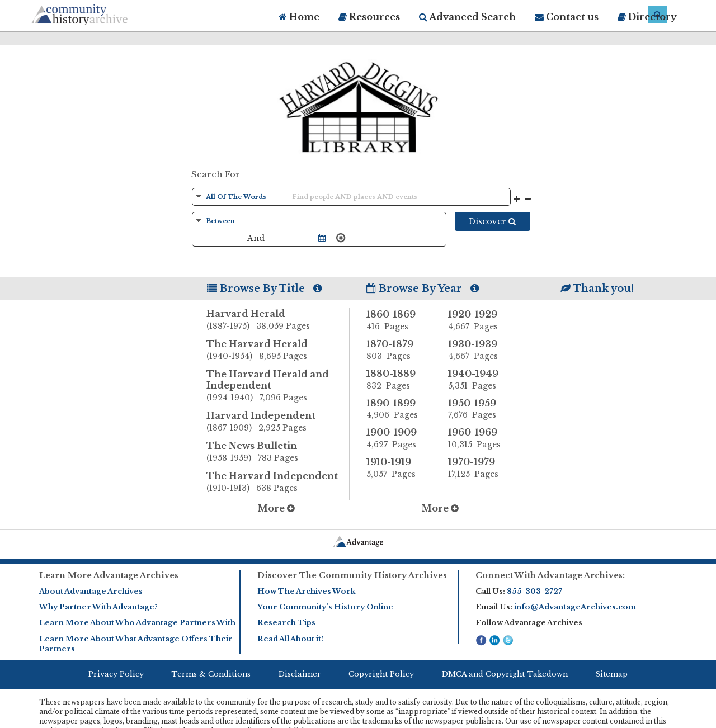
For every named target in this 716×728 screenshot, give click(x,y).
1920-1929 (481, 320)
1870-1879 (399, 350)
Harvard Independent (278, 422)
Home (299, 17)
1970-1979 (481, 468)
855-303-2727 (534, 591)
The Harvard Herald (278, 351)
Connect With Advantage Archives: (550, 575)
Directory (647, 17)
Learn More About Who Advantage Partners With (137, 623)
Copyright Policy (381, 674)
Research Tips (286, 623)
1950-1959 (481, 409)
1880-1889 (399, 380)
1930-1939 (481, 350)
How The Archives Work (306, 591)
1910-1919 (399, 468)
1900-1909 (399, 438)
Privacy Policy (116, 674)
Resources (369, 17)
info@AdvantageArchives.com (575, 607)
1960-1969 (481, 438)
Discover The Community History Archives (352, 575)
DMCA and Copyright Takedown (505, 674)
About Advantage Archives (91, 591)
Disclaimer (300, 674)
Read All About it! (290, 639)
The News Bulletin (278, 452)
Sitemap (611, 674)
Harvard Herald (278, 320)
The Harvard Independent (278, 483)
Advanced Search (467, 17)
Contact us (567, 17)
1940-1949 (481, 380)
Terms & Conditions (211, 674)
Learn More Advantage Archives (109, 575)
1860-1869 (399, 320)
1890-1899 (399, 409)
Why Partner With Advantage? (98, 607)
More (276, 508)
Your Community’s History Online (325, 607)
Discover (492, 221)
